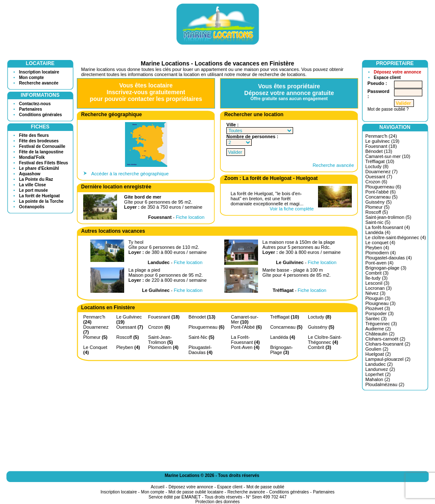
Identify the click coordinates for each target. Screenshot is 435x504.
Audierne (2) (378, 329)
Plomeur (95, 337)
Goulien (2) (377, 349)
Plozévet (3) (378, 308)
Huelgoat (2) (378, 354)
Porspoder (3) (379, 313)
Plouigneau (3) (381, 303)
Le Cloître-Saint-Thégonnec (325, 340)
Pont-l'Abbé (246, 327)
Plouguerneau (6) (383, 187)
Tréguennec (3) (381, 324)
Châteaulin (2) (380, 334)
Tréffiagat (285, 317)
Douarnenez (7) (381, 172)
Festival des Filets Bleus (43, 163)
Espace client (387, 78)
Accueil (158, 487)
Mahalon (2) (378, 379)
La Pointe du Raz (36, 179)
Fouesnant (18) (381, 146)
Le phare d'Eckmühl (39, 168)
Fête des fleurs (34, 135)
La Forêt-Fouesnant (246, 340)
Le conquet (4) (380, 242)
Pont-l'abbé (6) (381, 192)
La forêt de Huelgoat (39, 196)
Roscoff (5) (377, 212)
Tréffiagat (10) (380, 161)
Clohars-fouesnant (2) (388, 344)
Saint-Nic (201, 337)
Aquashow (30, 174)
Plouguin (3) (378, 298)
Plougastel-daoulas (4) (389, 258)
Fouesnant (164, 317)
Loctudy (319, 317)
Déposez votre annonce (397, 72)
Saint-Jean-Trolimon (161, 340)
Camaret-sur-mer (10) (388, 156)
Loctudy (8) (377, 166)
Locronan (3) (378, 288)
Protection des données (217, 502)
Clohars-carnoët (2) (385, 339)
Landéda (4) (378, 232)
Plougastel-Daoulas (200, 350)
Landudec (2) (379, 364)
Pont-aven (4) (379, 263)
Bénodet (202, 317)
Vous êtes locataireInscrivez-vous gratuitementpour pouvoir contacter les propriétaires (146, 92)
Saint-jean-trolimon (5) (388, 217)
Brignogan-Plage (282, 350)
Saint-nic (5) (378, 222)
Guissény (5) (378, 202)
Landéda (283, 337)
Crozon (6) (376, 182)
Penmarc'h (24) (381, 136)
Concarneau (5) (381, 197)
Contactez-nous (35, 104)
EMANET (191, 497)
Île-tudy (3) (377, 278)
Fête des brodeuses (39, 141)
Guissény (321, 327)
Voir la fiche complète (292, 209)
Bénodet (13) (379, 151)
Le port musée (33, 190)
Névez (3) (375, 293)
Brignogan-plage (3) (386, 268)
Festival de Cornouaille (42, 146)
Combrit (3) (377, 273)
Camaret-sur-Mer (245, 319)
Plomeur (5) (377, 207)
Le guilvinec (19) (382, 141)
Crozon (159, 327)
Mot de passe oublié (266, 487)
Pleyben (128, 347)
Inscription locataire (39, 72)
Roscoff (128, 337)
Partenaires (30, 109)
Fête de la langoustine (41, 152)
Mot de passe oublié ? (388, 109)
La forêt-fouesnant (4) (388, 227)
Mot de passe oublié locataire (196, 492)
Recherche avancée (39, 83)
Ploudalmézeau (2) (385, 384)
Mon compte (31, 78)
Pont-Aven (245, 347)
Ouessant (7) (379, 177)
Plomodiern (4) (381, 253)
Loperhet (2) (378, 374)
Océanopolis (32, 207)
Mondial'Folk (32, 157)
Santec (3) (376, 319)
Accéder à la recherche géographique (130, 174)
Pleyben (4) (377, 248)
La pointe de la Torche (41, 201)
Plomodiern (163, 347)
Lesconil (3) (377, 283)
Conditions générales (41, 115)
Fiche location (190, 217)
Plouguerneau (206, 327)
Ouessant (130, 327)
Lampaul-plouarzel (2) (388, 359)
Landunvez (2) (380, 369)
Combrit (319, 347)
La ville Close (33, 185)
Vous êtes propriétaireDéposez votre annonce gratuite (289, 92)
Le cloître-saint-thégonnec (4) (396, 237)
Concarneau (286, 327)
